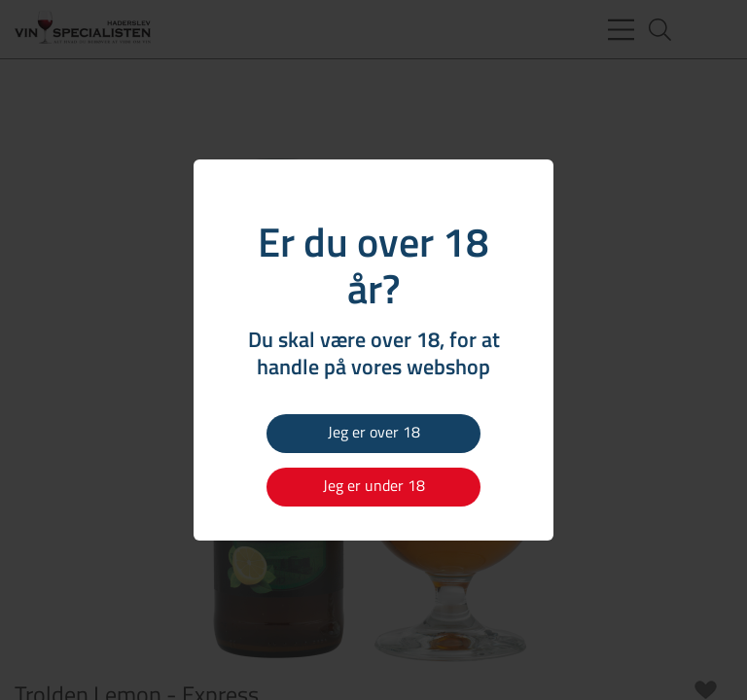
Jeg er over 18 (374, 432)
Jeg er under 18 (374, 485)
